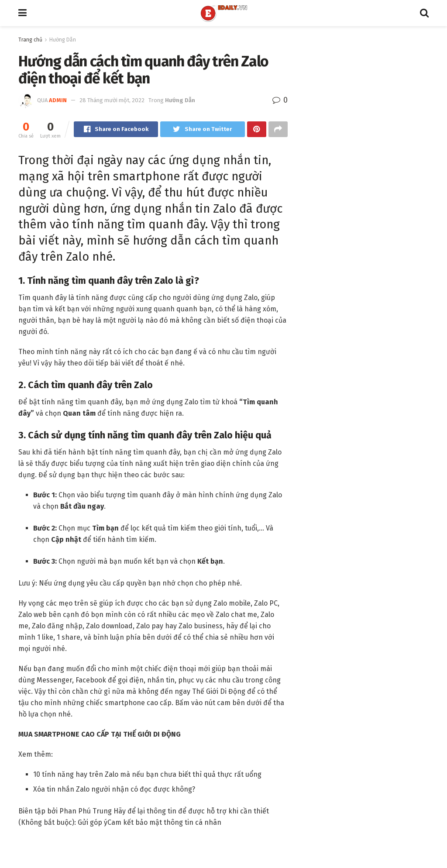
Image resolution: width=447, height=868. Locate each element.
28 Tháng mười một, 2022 (112, 100)
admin (58, 100)
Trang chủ (30, 40)
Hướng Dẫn (63, 40)
